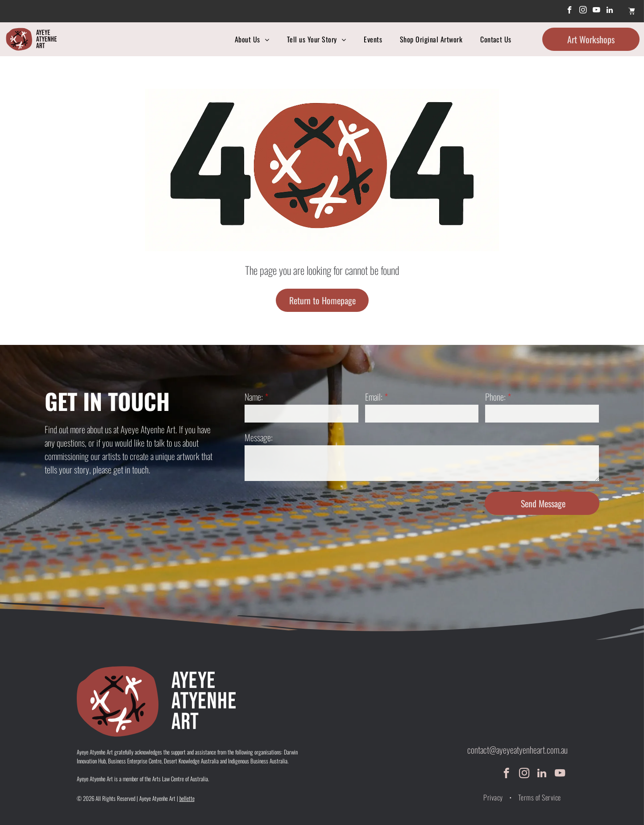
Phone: (495, 397)
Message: (259, 437)
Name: (254, 397)
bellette (187, 798)
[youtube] (596, 11)
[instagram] (583, 11)
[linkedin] (610, 11)
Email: (374, 397)
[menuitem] (252, 39)
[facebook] (570, 11)
